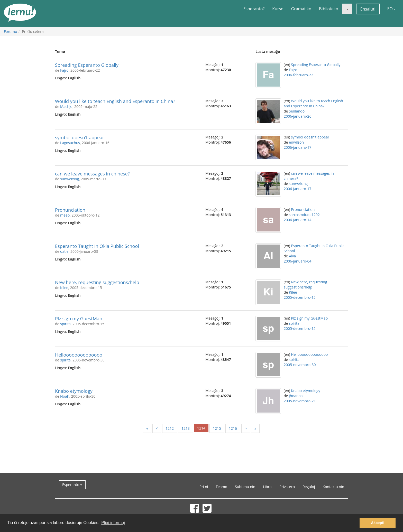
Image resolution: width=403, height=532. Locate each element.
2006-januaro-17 (297, 147)
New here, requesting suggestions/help (97, 282)
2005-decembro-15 (300, 297)
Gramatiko (301, 9)
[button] (347, 9)
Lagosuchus (70, 143)
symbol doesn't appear (80, 137)
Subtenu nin (245, 487)
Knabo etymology (74, 391)
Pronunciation (70, 210)
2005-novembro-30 (300, 365)
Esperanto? (254, 9)
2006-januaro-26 (297, 116)
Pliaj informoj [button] (113, 523)
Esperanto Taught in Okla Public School (97, 246)
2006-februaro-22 (298, 75)
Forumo (10, 31)
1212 (170, 428)
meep (65, 215)
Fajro (64, 70)
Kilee (64, 288)
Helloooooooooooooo (79, 355)
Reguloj (309, 487)
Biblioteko (329, 9)
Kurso (278, 9)
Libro (267, 487)
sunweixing (70, 179)
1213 (186, 428)
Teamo (221, 487)
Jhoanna (296, 396)
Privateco (287, 487)
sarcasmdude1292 (304, 215)
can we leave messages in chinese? (92, 174)
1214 (201, 428)
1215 (217, 428)
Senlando (297, 111)
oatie (64, 251)
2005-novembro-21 (300, 401)
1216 (233, 428)
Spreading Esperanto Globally (87, 65)
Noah (65, 396)
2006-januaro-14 (297, 220)
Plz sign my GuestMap (79, 319)
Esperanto (72, 485)
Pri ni (204, 487)
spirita (65, 324)
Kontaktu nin (333, 487)
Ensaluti (368, 9)
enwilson (296, 142)
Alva (292, 256)
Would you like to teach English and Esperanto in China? (115, 101)
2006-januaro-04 (297, 261)
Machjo (66, 106)
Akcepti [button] (378, 523)
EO (391, 9)
